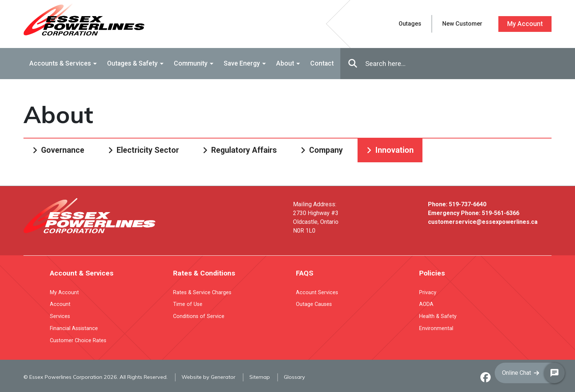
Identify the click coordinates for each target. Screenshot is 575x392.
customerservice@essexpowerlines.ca (483, 222)
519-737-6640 (468, 204)
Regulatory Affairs (244, 150)
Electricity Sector (148, 150)
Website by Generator (208, 377)
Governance (63, 150)
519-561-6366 (501, 213)
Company (326, 150)
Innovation (394, 150)
